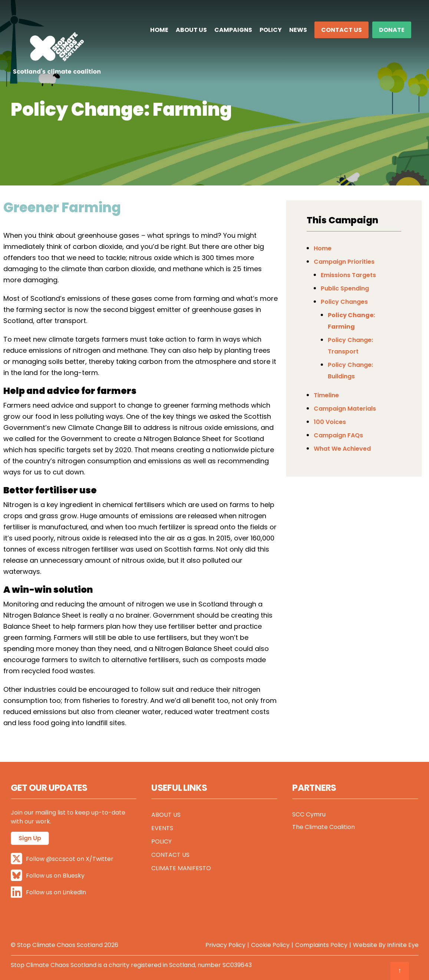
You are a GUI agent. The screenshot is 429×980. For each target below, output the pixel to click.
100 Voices (330, 422)
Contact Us (341, 30)
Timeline (326, 395)
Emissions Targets (348, 275)
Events (162, 828)
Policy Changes (344, 302)
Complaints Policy (321, 945)
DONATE (392, 30)
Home (159, 30)
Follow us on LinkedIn (48, 892)
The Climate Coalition (324, 827)
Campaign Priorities (344, 262)
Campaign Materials (345, 409)
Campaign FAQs (338, 435)
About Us (191, 30)
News (298, 30)
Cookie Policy (270, 945)
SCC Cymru (309, 814)
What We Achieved (342, 449)
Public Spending (345, 288)
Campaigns (233, 30)
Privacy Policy (225, 945)
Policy (271, 30)
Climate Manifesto (181, 868)
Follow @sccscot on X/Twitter (62, 859)
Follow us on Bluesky (48, 876)
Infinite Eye (403, 945)
